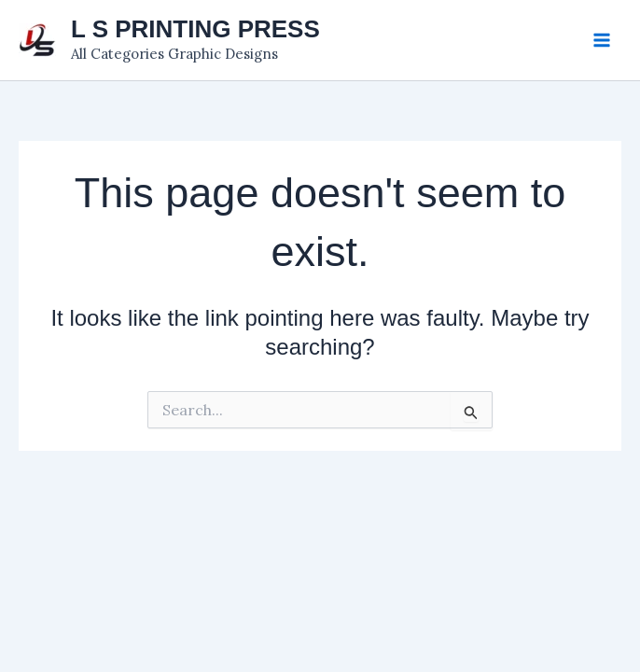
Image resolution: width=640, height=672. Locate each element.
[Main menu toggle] (602, 40)
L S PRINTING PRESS (195, 29)
